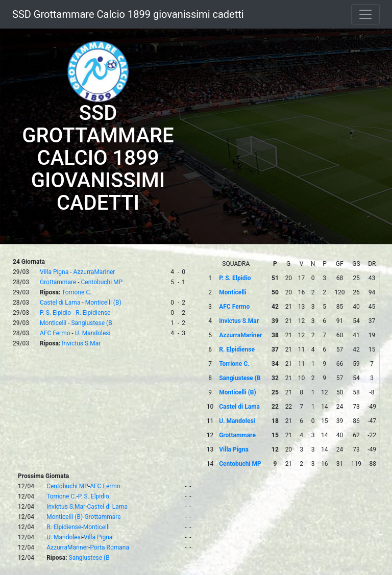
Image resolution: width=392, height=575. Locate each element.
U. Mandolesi (93, 333)
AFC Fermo (55, 333)
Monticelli (53, 323)
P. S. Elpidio (55, 313)
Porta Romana (109, 547)
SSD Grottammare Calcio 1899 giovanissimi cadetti (128, 14)
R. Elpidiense (93, 313)
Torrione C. (77, 292)
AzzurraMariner (94, 272)
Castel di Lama (60, 303)
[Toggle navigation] (365, 14)
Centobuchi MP (102, 282)
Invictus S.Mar (81, 343)
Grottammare (58, 282)
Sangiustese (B (91, 323)
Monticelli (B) (103, 303)
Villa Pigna (54, 272)
